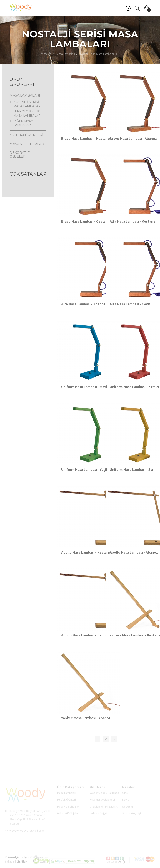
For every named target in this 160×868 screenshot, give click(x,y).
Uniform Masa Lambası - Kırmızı (134, 387)
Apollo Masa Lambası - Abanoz (134, 552)
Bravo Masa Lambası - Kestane (86, 138)
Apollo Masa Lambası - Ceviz (84, 635)
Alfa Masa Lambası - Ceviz (130, 304)
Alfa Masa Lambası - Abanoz (83, 304)
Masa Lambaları (66, 54)
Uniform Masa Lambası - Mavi (84, 387)
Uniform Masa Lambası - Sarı (132, 470)
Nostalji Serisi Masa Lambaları (97, 54)
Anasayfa (47, 54)
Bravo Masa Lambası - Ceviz (83, 221)
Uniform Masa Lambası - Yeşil (84, 470)
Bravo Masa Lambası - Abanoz (133, 138)
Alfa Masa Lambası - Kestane (133, 221)
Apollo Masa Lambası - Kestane (86, 552)
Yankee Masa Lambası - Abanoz (86, 718)
